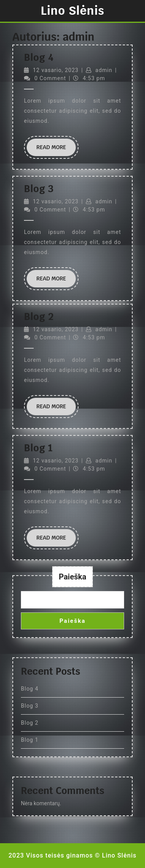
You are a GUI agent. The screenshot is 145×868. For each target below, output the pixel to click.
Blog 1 (30, 740)
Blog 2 (30, 723)
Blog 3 (39, 189)
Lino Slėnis (72, 11)
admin (104, 70)
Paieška (72, 577)
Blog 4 (39, 57)
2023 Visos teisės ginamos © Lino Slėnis (72, 855)
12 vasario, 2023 (56, 70)
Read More (56, 150)
